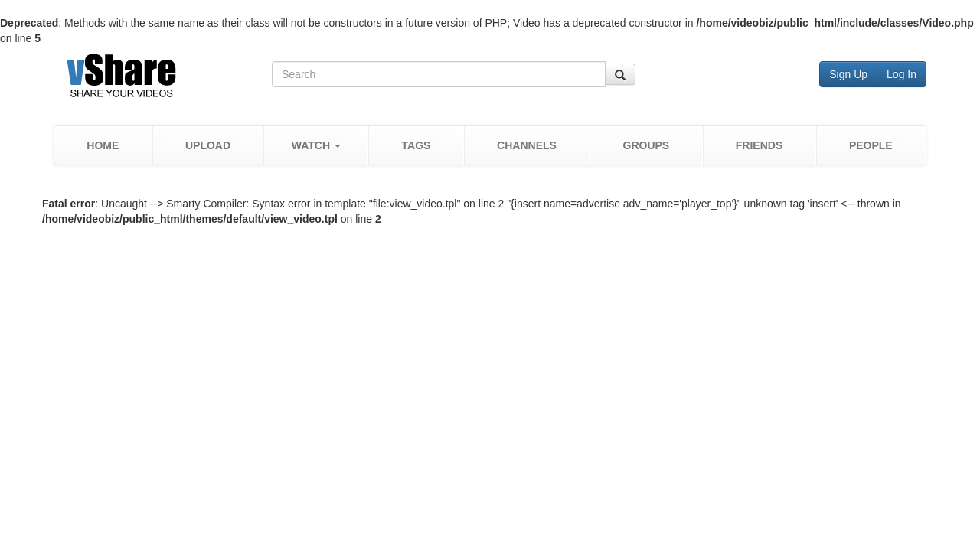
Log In (902, 74)
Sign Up (848, 74)
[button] (316, 145)
